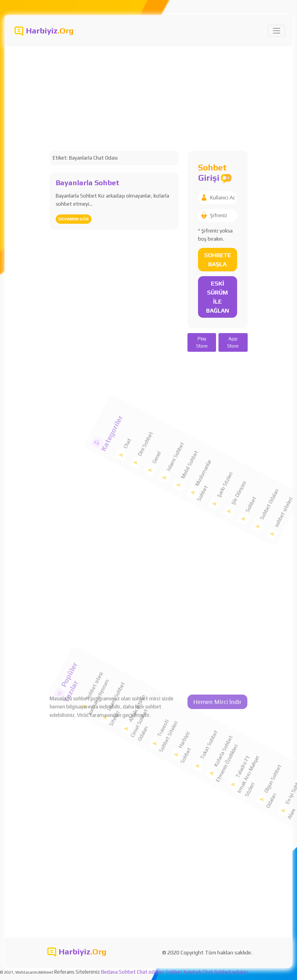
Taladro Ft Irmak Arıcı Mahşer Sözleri (233, 718)
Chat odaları (151, 972)
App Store (233, 342)
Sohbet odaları (231, 972)
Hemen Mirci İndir (217, 198)
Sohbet (235, 446)
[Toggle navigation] (277, 31)
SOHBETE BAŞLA (218, 259)
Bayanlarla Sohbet (87, 183)
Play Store (202, 342)
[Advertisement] (148, 91)
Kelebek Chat (198, 972)
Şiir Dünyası (218, 447)
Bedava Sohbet (118, 972)
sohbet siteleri (263, 428)
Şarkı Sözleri (202, 451)
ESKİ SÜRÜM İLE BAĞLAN (218, 297)
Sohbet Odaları (247, 433)
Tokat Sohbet (184, 727)
